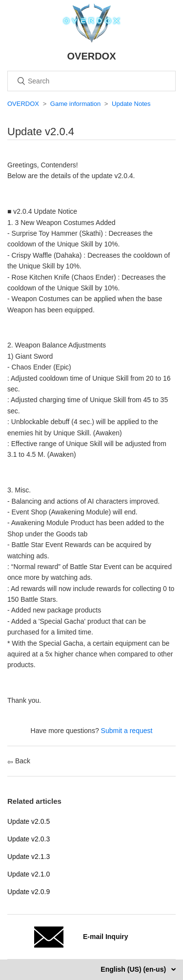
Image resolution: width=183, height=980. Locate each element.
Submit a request (127, 731)
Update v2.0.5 (29, 821)
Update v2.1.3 (29, 857)
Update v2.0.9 (29, 892)
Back (19, 761)
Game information (75, 104)
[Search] (91, 81)
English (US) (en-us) (134, 969)
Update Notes (131, 104)
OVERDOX (23, 104)
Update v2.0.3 (29, 839)
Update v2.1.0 (29, 874)
